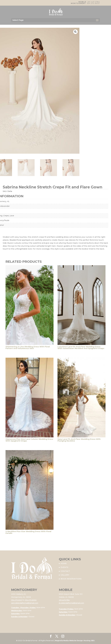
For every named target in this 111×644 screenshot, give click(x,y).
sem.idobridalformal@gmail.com (25, 603)
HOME (64, 563)
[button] (75, 32)
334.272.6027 (93, 3)
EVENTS (64, 567)
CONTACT (65, 571)
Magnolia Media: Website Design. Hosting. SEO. (75, 641)
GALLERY (65, 575)
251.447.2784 (94, 2)
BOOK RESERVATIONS (71, 579)
